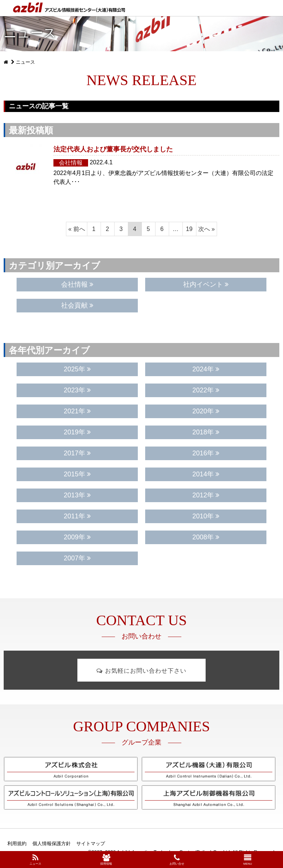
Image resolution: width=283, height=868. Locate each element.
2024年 (206, 369)
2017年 (77, 453)
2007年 (77, 558)
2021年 (77, 411)
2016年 (206, 453)
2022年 (206, 390)
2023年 (77, 390)
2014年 (206, 474)
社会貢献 (77, 305)
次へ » (207, 229)
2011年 (77, 516)
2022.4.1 (101, 162)
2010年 (206, 516)
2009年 (77, 537)
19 (189, 229)
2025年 (77, 369)
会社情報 (71, 163)
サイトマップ (91, 843)
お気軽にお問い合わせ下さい (141, 671)
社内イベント (206, 284)
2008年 (206, 537)
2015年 (77, 474)
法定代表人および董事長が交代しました (113, 149)
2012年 (206, 495)
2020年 (206, 411)
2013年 (77, 495)
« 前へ (76, 229)
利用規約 (17, 843)
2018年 (206, 432)
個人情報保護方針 (52, 843)
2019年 (77, 432)
